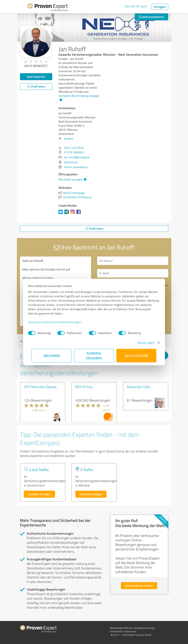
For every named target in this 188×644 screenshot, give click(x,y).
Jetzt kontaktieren (151, 17)
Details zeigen (142, 343)
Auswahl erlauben (94, 356)
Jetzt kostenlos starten (139, 586)
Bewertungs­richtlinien (121, 628)
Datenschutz (116, 631)
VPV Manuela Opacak (40, 387)
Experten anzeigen (39, 494)
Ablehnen (52, 356)
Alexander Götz (138, 387)
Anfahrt (69, 139)
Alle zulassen (137, 356)
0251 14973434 (74, 148)
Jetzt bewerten (36, 77)
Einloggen (160, 7)
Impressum (39, 322)
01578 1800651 (74, 152)
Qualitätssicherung (144, 628)
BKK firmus (84, 387)
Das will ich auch (136, 6)
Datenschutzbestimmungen (67, 322)
